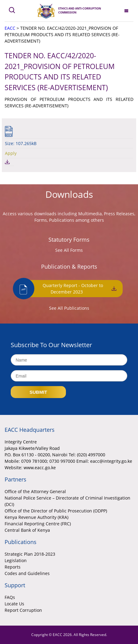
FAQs (10, 597)
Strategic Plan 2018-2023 (30, 554)
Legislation (16, 560)
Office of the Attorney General (35, 491)
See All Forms (69, 250)
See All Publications (69, 308)
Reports (13, 567)
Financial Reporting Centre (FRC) (38, 524)
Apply (11, 153)
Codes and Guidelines (27, 573)
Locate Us (14, 604)
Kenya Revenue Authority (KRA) (36, 517)
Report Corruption (23, 610)
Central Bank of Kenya (27, 530)
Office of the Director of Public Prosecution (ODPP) (56, 511)
